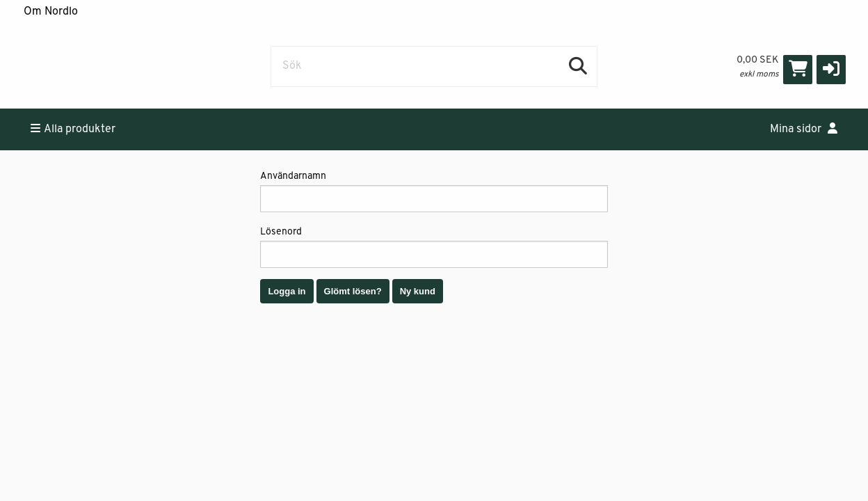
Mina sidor (804, 129)
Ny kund (418, 291)
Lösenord (434, 247)
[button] (831, 70)
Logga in (287, 291)
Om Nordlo (51, 12)
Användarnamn (434, 192)
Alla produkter (73, 129)
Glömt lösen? (353, 291)
